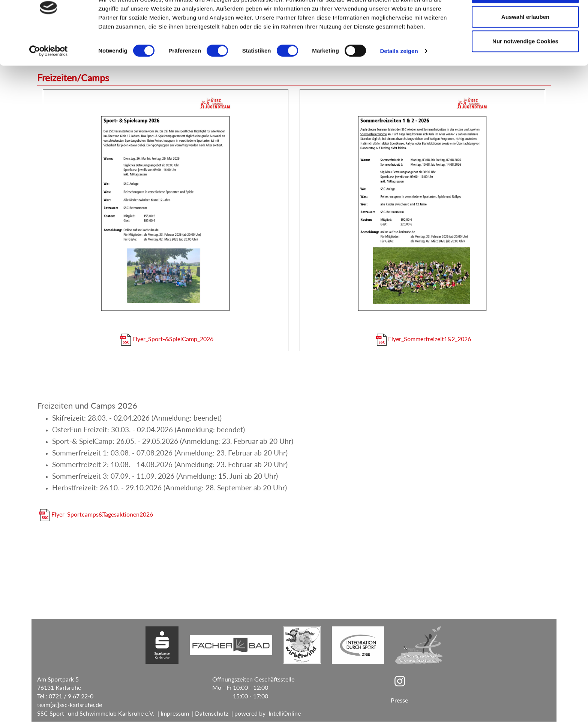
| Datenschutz (209, 714)
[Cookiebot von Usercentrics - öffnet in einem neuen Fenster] (49, 79)
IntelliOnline (285, 714)
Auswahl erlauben (525, 44)
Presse (399, 700)
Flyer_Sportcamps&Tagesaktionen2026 (96, 515)
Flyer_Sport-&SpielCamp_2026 (166, 339)
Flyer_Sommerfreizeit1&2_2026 (423, 339)
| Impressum (172, 714)
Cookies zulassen (525, 20)
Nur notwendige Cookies (525, 69)
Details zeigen (399, 79)
